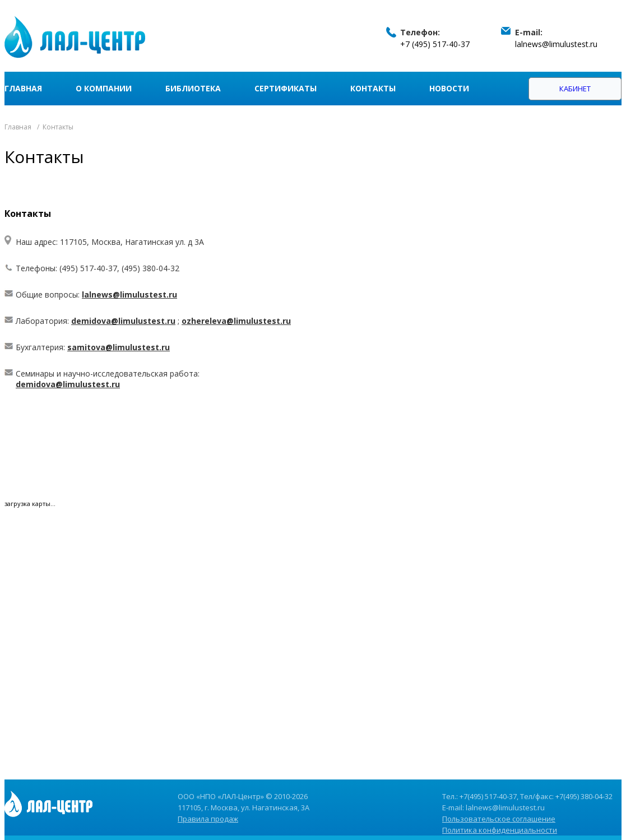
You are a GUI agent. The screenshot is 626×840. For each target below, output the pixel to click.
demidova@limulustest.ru (123, 321)
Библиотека (193, 88)
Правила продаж (208, 819)
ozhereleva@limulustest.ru (236, 321)
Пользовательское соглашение (499, 819)
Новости (449, 88)
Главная (23, 88)
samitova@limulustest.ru (119, 347)
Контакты (373, 88)
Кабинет (575, 89)
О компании (104, 88)
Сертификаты (286, 88)
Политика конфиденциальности (500, 830)
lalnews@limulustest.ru (556, 44)
